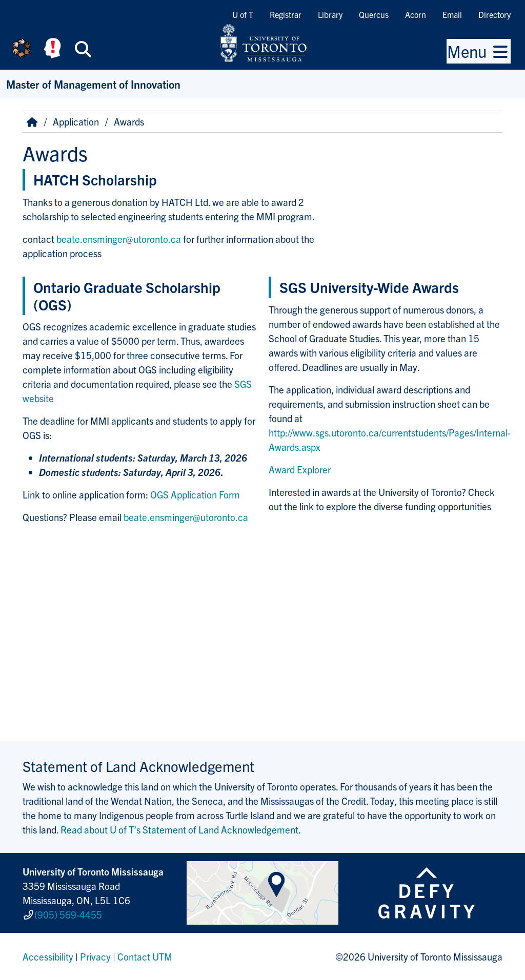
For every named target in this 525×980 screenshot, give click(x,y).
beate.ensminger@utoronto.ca (119, 239)
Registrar (286, 14)
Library (330, 14)
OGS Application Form (195, 494)
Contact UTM (145, 956)
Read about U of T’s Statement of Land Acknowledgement (179, 829)
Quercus (374, 14)
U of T (243, 14)
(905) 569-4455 (68, 914)
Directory (494, 14)
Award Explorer (300, 469)
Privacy (95, 956)
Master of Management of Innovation (93, 84)
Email (452, 14)
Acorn (416, 14)
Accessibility (48, 956)
